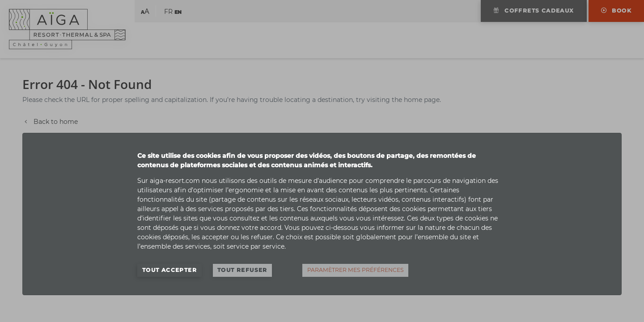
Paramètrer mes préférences (356, 270)
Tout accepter (169, 270)
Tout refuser (242, 270)
